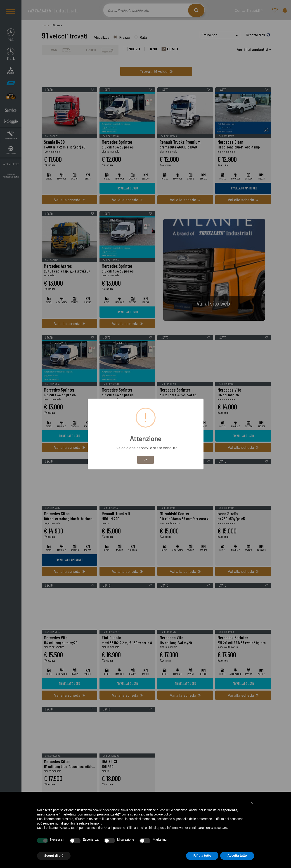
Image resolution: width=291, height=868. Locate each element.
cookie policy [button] (162, 814)
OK (145, 460)
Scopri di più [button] (54, 856)
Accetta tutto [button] (237, 856)
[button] (252, 803)
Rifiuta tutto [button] (202, 856)
